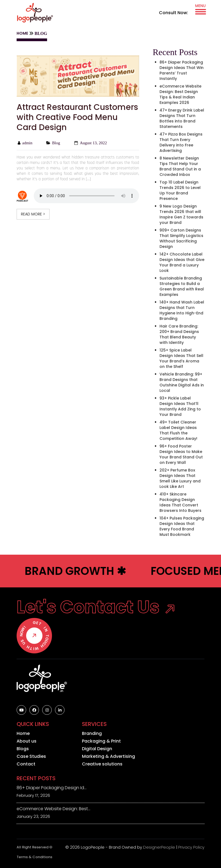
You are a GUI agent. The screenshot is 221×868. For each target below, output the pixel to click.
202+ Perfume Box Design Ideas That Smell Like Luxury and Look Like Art (180, 478)
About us (27, 741)
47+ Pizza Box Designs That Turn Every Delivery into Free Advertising (181, 142)
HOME (22, 33)
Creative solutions (102, 764)
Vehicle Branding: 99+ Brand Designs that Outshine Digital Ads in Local (182, 382)
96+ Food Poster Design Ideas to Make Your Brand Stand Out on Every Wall (181, 454)
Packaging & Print (101, 741)
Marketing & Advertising (108, 756)
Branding (92, 734)
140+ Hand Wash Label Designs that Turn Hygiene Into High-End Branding (182, 310)
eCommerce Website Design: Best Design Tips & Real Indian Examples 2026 (180, 94)
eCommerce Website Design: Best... (53, 809)
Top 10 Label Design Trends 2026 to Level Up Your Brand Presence (180, 190)
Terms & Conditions (34, 857)
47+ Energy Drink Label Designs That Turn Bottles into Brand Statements (182, 118)
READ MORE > (33, 214)
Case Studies (31, 756)
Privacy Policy (191, 847)
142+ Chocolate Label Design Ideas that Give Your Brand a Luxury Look (182, 262)
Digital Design (97, 749)
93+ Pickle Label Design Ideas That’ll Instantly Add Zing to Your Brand (180, 406)
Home (23, 734)
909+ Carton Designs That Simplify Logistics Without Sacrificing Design (181, 238)
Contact (26, 764)
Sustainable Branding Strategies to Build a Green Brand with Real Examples (182, 286)
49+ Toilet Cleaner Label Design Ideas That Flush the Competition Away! (178, 430)
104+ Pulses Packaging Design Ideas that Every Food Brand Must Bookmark (182, 526)
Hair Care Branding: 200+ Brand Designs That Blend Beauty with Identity (179, 334)
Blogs (23, 749)
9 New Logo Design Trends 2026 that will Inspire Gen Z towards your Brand (181, 214)
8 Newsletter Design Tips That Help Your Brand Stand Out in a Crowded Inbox (180, 166)
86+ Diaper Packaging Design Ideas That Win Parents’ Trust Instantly (182, 70)
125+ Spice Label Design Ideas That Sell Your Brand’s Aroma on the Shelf (181, 358)
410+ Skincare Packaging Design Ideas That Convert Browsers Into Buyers (180, 502)
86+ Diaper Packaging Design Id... (52, 788)
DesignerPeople (159, 847)
